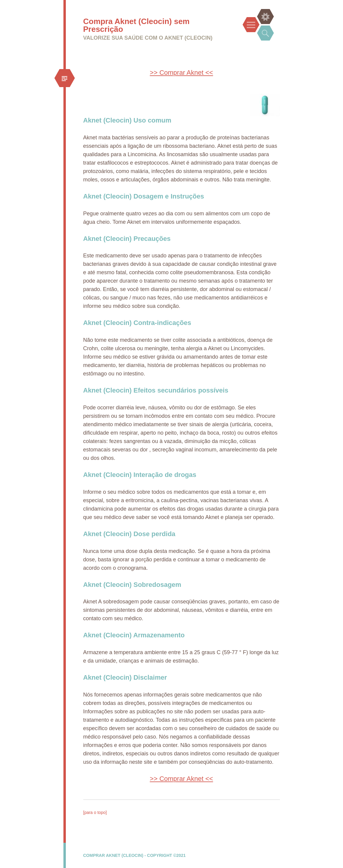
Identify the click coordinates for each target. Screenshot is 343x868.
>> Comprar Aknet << (181, 73)
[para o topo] (95, 812)
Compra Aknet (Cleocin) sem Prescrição (136, 25)
